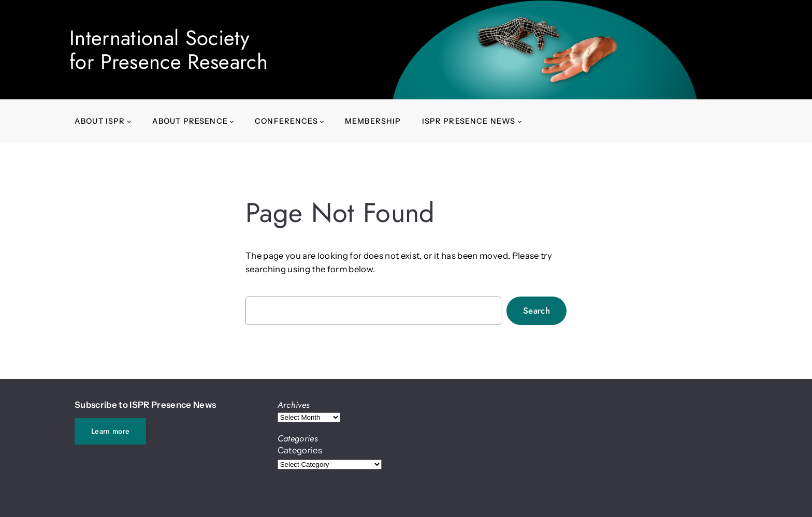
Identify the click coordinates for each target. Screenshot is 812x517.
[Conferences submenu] (322, 121)
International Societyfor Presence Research (169, 50)
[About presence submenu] (232, 121)
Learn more (110, 431)
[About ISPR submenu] (129, 121)
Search (536, 311)
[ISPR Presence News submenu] (520, 121)
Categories (300, 450)
